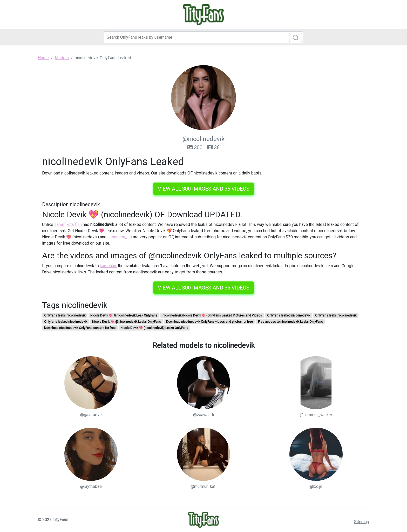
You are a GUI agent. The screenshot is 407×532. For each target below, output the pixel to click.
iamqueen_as (120, 237)
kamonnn (108, 266)
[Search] (203, 37)
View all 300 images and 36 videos (204, 189)
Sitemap (362, 522)
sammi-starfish (68, 224)
